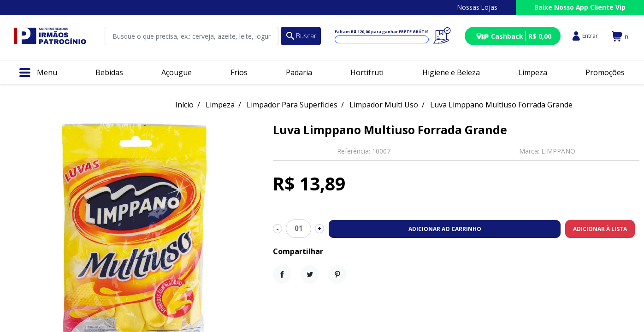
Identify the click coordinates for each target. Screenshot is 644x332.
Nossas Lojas (477, 7)
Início (184, 105)
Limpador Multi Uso (384, 105)
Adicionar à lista (600, 229)
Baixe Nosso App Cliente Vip (580, 7)
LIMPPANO (558, 151)
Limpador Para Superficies (292, 105)
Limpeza (220, 105)
